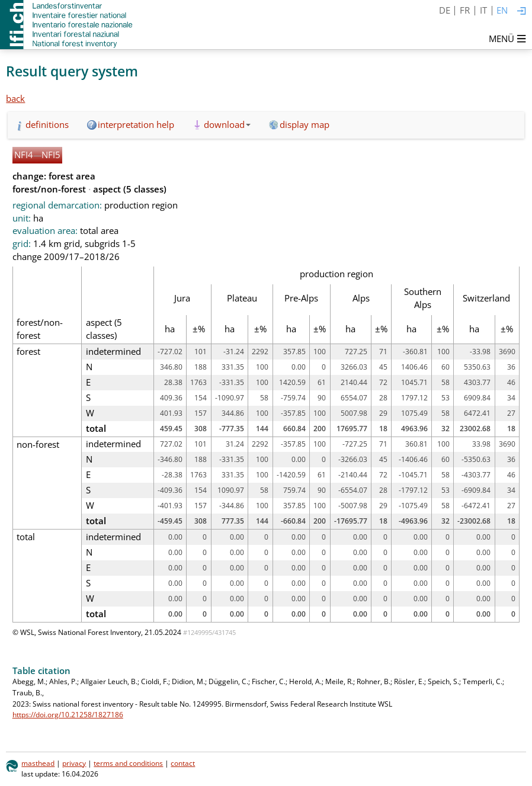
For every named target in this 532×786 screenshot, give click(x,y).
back (15, 98)
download (227, 124)
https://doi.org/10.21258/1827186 (68, 715)
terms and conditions (128, 763)
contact (183, 763)
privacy (74, 763)
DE (445, 10)
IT (483, 10)
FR (465, 10)
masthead (38, 763)
